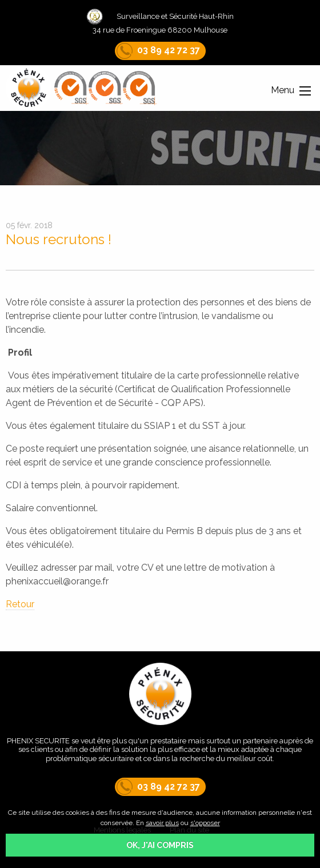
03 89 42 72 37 (158, 50)
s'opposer (205, 823)
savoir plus (162, 823)
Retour (20, 604)
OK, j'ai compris (160, 845)
